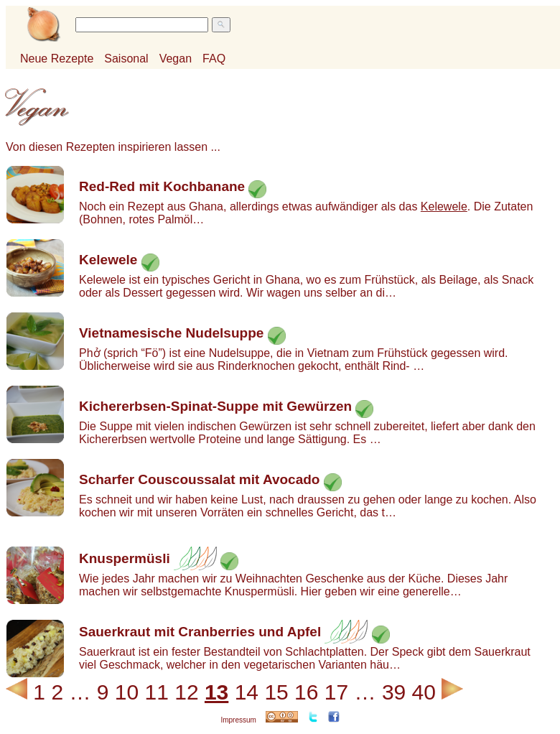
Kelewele (444, 206)
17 (336, 692)
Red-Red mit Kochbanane (162, 186)
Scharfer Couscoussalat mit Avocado (199, 479)
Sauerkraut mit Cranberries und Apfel (200, 632)
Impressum (238, 720)
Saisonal (126, 59)
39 (394, 692)
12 (186, 692)
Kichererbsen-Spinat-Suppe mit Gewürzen (215, 406)
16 (306, 692)
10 (127, 692)
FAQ (214, 59)
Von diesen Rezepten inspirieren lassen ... (113, 147)
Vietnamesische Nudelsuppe (171, 333)
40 (424, 692)
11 (157, 692)
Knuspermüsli (125, 558)
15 (276, 692)
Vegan (176, 59)
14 (247, 692)
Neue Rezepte (57, 59)
